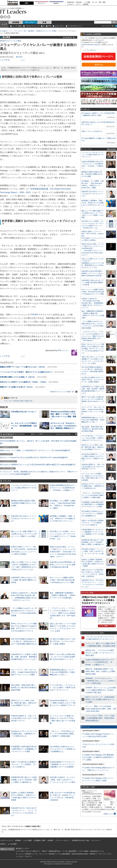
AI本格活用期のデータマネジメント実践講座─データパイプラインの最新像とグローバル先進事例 (63, 764)
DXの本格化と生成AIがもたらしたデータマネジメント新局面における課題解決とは (63, 749)
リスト (23, 60)
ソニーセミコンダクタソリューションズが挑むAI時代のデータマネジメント (24, 488)
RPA (50, 26)
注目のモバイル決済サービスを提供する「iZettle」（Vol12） (24, 382)
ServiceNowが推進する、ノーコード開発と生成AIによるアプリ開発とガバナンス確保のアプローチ (63, 703)
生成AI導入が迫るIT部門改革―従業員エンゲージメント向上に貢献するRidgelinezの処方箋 (63, 565)
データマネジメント (75, 26)
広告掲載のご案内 (40, 840)
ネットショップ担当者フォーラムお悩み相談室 (55, 854)
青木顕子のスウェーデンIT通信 (46, 31)
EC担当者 (79, 2)
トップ (4, 24)
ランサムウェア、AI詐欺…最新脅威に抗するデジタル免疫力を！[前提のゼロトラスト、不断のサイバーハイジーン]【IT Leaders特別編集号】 (39, 473)
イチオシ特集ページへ (107, 626)
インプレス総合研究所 (69, 851)
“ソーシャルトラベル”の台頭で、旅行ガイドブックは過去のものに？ (26, 372)
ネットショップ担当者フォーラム (27, 854)
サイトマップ (96, 840)
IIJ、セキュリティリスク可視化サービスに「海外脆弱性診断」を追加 (24, 426)
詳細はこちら (108, 814)
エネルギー (71, 4)
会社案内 (50, 840)
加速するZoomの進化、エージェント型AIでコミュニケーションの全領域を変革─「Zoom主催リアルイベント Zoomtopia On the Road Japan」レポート (63, 552)
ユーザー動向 (17, 26)
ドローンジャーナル (105, 854)
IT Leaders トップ (6, 31)
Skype (27, 401)
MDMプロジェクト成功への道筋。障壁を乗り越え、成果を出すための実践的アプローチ (24, 703)
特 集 (44, 22)
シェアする (5, 60)
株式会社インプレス (22, 848)
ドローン (78, 4)
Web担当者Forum (54, 851)
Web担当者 (71, 2)
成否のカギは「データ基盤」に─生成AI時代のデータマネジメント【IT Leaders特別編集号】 (35, 450)
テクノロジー (30, 22)
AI (44, 26)
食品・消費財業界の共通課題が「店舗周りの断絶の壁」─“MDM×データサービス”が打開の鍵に (63, 595)
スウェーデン (8, 401)
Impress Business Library (90, 45)
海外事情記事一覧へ (69, 37)
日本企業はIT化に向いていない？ (24, 412)
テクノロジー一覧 (20, 31)
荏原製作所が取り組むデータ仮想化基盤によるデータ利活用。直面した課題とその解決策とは (24, 780)
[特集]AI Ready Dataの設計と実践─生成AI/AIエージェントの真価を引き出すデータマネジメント (98, 600)
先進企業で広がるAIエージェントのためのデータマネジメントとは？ (24, 518)
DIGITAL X (93, 854)
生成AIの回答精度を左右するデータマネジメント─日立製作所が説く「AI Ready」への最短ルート (63, 488)
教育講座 (86, 4)
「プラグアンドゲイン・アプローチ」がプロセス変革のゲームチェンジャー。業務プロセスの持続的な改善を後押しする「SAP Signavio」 (63, 613)
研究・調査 (102, 2)
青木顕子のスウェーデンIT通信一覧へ (64, 392)
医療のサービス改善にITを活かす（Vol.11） (17, 387)
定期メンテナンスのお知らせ (92, 131)
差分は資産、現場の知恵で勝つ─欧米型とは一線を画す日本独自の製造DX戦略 (24, 687)
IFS (31, 401)
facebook (5, 17)
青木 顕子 (19, 57)
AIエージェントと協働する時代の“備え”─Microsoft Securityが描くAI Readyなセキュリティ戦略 (62, 580)
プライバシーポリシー (63, 840)
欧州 (22, 401)
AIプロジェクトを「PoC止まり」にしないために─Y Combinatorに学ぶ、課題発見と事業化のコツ (64, 426)
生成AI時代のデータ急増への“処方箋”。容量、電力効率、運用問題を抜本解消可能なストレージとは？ (24, 657)
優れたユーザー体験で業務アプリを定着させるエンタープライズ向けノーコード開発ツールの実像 (24, 534)
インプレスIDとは (89, 50)
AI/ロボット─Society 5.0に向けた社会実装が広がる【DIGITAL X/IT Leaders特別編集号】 (34, 457)
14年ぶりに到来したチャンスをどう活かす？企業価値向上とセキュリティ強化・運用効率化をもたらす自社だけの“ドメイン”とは (93, 263)
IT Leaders (13, 12)
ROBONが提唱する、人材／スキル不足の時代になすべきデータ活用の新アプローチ (24, 718)
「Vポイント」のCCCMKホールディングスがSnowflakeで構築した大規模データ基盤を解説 (62, 734)
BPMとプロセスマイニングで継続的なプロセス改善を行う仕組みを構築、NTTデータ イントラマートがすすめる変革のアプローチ (93, 349)
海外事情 (31, 31)
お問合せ (3, 844)
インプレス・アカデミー (24, 856)
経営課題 (16, 22)
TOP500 (34, 315)
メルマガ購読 (27, 840)
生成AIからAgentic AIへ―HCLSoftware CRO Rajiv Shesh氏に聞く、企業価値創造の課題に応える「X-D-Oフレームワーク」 (92, 303)
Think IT (44, 851)
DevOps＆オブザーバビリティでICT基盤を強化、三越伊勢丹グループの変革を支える (24, 734)
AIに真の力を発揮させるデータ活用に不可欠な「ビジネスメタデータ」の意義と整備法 (63, 641)
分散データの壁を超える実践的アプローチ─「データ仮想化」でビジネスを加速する (24, 764)
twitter (2, 17)
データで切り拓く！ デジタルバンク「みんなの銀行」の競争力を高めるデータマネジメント (63, 687)
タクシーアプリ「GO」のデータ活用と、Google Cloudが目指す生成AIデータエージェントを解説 (24, 672)
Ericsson (17, 401)
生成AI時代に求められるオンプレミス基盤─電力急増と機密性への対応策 (24, 580)
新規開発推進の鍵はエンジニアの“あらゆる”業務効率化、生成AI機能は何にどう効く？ (62, 672)
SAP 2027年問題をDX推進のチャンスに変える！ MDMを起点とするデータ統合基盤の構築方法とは (24, 641)
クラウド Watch (83, 851)
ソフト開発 (87, 2)
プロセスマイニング (32, 26)
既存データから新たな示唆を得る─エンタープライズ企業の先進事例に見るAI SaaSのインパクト (63, 657)
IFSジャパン (63, 350)
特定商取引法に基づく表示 (81, 840)
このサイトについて (7, 840)
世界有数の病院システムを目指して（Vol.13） (18, 377)
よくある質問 (12, 844)
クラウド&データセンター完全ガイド (28, 851)
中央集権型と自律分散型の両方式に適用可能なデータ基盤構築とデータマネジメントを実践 (24, 749)
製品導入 (56, 3)
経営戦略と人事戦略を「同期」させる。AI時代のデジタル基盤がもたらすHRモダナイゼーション (63, 518)
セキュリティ (60, 26)
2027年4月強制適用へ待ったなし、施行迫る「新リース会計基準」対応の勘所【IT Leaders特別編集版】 (38, 442)
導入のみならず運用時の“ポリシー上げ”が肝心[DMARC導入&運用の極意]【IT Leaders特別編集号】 (38, 465)
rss (9, 17)
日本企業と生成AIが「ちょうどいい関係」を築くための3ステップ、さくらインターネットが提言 (63, 780)
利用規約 (18, 840)
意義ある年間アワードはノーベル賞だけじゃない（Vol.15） (23, 367)
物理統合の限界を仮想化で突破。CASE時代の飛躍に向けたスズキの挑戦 (24, 503)
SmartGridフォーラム (97, 851)
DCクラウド (41, 3)
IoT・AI (95, 2)
